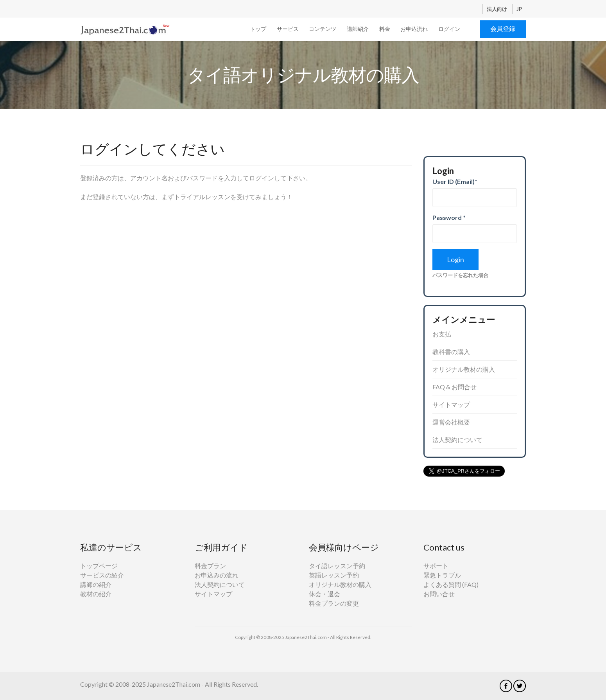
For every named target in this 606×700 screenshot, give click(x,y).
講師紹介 (358, 29)
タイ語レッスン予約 (337, 566)
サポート (436, 566)
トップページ (99, 566)
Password (449, 217)
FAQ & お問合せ (454, 387)
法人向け (498, 9)
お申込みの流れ (217, 575)
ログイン (449, 29)
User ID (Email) (455, 181)
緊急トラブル (442, 575)
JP (519, 9)
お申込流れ (414, 29)
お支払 (442, 334)
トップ (258, 29)
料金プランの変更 (334, 603)
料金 (385, 29)
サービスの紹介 (102, 575)
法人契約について (457, 440)
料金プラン (210, 566)
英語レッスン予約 (334, 575)
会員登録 (503, 28)
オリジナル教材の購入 (464, 369)
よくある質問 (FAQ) (451, 584)
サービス (288, 29)
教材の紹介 (96, 594)
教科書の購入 (451, 352)
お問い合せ (439, 594)
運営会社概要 (451, 422)
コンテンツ (323, 29)
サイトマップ (451, 404)
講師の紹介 (96, 584)
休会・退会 (325, 594)
